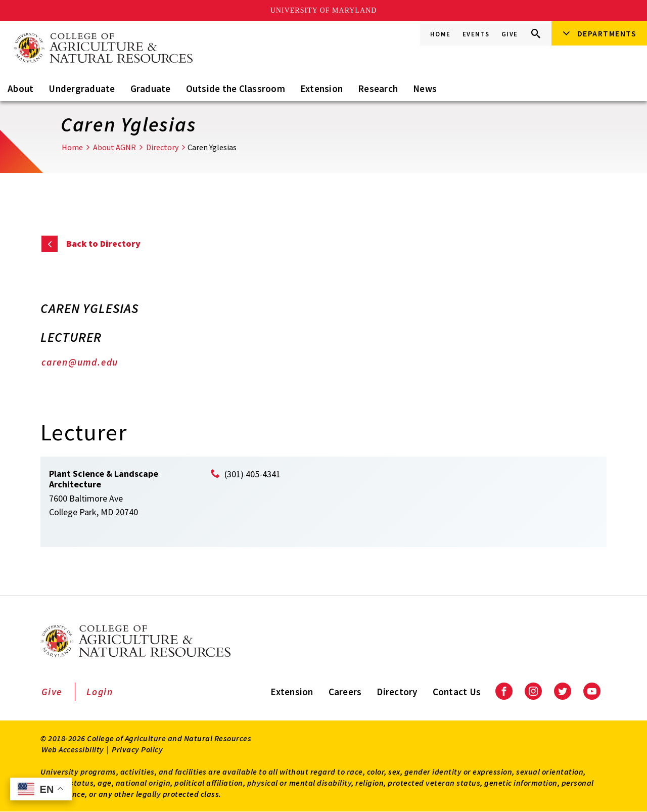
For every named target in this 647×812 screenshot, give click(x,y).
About (20, 88)
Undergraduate (82, 88)
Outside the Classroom (236, 88)
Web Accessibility (73, 749)
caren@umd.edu (80, 362)
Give (510, 34)
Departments (607, 33)
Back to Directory (103, 243)
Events (476, 34)
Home (441, 34)
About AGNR (114, 147)
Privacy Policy (137, 749)
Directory (162, 147)
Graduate (151, 88)
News (425, 88)
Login (100, 692)
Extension (321, 88)
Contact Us (457, 692)
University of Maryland (324, 10)
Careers (345, 692)
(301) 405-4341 (252, 474)
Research (378, 88)
